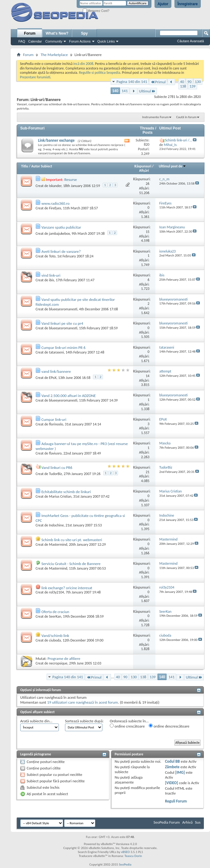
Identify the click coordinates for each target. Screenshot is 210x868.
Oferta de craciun (55, 612)
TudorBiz (55, 474)
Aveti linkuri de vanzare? (61, 251)
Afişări (144, 170)
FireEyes (55, 208)
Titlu (25, 166)
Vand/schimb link (55, 636)
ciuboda (55, 640)
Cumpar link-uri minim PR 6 (63, 348)
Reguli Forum (176, 801)
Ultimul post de (172, 166)
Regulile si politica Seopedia (99, 73)
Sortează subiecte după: (84, 721)
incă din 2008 (83, 64)
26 (147, 184)
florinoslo (56, 424)
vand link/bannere (56, 371)
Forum (30, 33)
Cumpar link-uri (54, 419)
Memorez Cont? (96, 11)
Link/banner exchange (56, 140)
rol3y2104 (57, 592)
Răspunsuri (143, 166)
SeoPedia (125, 864)
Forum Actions (80, 41)
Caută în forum (186, 117)
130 (198, 82)
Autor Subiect (42, 166)
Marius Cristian (60, 496)
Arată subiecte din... (36, 721)
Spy (84, 33)
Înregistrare (188, 4)
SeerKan (55, 616)
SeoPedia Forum (167, 822)
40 (182, 82)
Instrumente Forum (156, 117)
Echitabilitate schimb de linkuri (66, 492)
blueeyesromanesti (63, 309)
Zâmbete (172, 767)
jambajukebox (59, 234)
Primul (158, 82)
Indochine (56, 525)
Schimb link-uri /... (178, 140)
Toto (52, 256)
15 (147, 232)
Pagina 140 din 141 (132, 82)
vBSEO (126, 852)
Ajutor (163, 4)
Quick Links (106, 41)
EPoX (53, 378)
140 (115, 91)
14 (147, 376)
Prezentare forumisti (35, 77)
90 (189, 82)
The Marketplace (54, 55)
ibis (52, 280)
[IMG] (180, 772)
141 (125, 91)
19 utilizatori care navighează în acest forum (83, 702)
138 (183, 86)
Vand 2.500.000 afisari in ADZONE (69, 396)
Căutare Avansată (191, 41)
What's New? (57, 33)
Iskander (55, 186)
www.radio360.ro (55, 203)
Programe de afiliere (64, 658)
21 (147, 472)
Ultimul (147, 91)
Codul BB (172, 761)
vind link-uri (51, 275)
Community (54, 41)
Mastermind (58, 544)
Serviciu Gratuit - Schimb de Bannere (71, 564)
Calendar (35, 41)
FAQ (22, 41)
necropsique (58, 663)
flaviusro (55, 453)
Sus (198, 822)
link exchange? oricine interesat (67, 588)
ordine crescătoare (127, 726)
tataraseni (57, 352)
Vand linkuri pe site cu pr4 (62, 323)
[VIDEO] (172, 783)
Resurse (71, 180)
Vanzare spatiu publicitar (61, 227)
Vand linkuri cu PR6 (57, 468)
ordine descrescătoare (169, 726)
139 (193, 86)
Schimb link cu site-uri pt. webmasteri (72, 540)
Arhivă (187, 822)
